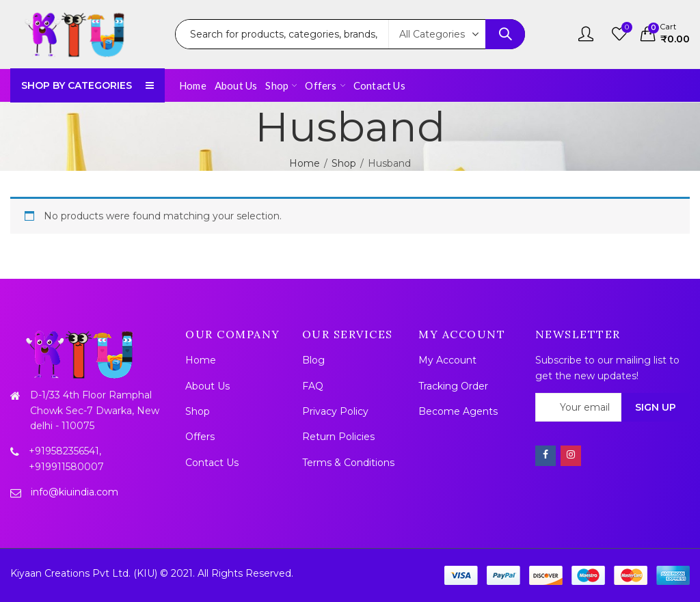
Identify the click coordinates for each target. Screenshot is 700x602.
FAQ (313, 386)
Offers (200, 437)
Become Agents (458, 411)
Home (305, 163)
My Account (447, 360)
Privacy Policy (335, 411)
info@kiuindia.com (75, 492)
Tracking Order (453, 386)
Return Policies (338, 437)
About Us (207, 386)
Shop (344, 163)
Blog (313, 360)
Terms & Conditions (348, 463)
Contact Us (212, 463)
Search (505, 34)
